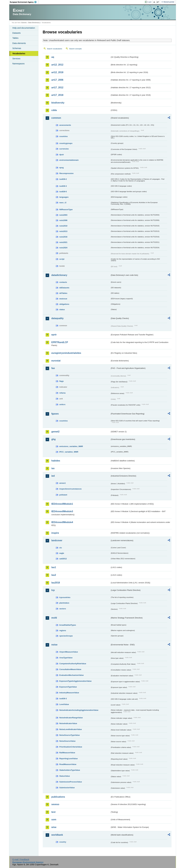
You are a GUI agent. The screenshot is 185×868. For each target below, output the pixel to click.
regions (63, 630)
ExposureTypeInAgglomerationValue (75, 681)
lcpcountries (65, 597)
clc (61, 548)
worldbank (57, 835)
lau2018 (56, 583)
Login (150, 2)
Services (16, 59)
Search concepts (75, 49)
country (63, 842)
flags (62, 381)
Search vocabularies (55, 49)
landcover (57, 540)
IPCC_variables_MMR (69, 452)
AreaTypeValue (66, 658)
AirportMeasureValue (69, 652)
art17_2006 (57, 80)
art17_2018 (57, 95)
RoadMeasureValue (68, 764)
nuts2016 (63, 237)
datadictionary (59, 275)
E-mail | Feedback (21, 859)
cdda (54, 110)
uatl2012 (63, 559)
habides (56, 461)
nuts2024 (63, 248)
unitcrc (63, 404)
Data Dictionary (34, 23)
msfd (54, 618)
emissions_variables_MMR (71, 446)
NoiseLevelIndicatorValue (71, 729)
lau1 (54, 567)
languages (64, 197)
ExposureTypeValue (68, 687)
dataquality (58, 318)
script (62, 259)
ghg (54, 439)
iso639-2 (63, 179)
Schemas (17, 48)
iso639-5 (63, 192)
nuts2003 (63, 215)
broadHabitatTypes (68, 625)
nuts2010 (63, 226)
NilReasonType (66, 209)
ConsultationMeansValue (70, 669)
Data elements (19, 43)
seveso (55, 804)
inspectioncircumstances (71, 489)
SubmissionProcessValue (71, 782)
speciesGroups (66, 636)
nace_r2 (63, 203)
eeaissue (63, 299)
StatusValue (65, 776)
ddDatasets (64, 288)
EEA (24, 2)
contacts (63, 282)
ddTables (63, 293)
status (62, 309)
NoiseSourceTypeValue (70, 735)
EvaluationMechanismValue (72, 675)
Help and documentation (24, 28)
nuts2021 (63, 242)
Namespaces (19, 64)
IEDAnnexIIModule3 (62, 511)
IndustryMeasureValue (69, 693)
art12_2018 (57, 72)
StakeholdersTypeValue (70, 770)
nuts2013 (63, 231)
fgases (55, 414)
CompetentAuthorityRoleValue (73, 664)
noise (54, 645)
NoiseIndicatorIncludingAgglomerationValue (79, 710)
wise (54, 827)
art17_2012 (57, 88)
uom (54, 820)
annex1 (63, 483)
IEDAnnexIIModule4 (62, 522)
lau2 (54, 575)
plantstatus (64, 603)
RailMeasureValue (67, 753)
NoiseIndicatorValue (68, 723)
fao (53, 368)
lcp (53, 590)
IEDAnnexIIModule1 (62, 504)
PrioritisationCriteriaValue (71, 747)
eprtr (54, 335)
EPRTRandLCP (60, 342)
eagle (62, 553)
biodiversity (58, 103)
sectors (63, 609)
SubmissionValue (67, 788)
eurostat (56, 361)
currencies (64, 149)
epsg (62, 168)
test (53, 812)
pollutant (63, 495)
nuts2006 (63, 220)
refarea (63, 393)
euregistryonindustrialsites (66, 353)
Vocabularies (19, 53)
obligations (64, 304)
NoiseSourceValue (68, 741)
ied (53, 476)
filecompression (66, 173)
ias (53, 468)
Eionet (24, 23)
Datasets (17, 33)
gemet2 (55, 432)
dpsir (62, 155)
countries (64, 136)
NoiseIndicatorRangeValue (71, 718)
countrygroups (66, 143)
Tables (16, 38)
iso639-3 (63, 186)
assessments (65, 125)
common (56, 118)
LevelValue (64, 704)
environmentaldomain (69, 160)
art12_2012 (57, 65)
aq (53, 57)
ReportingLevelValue (69, 759)
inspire (55, 533)
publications (58, 797)
